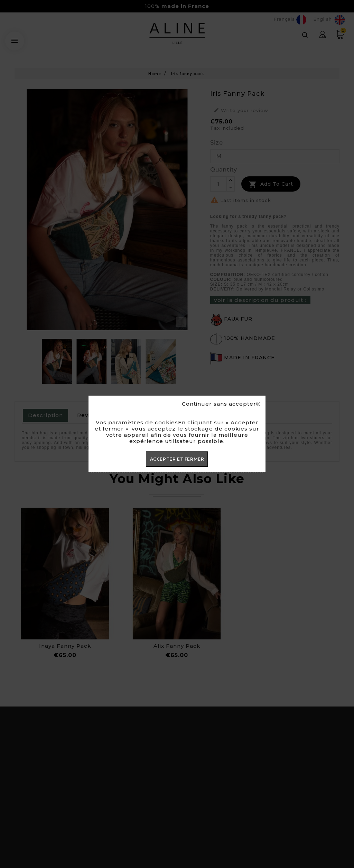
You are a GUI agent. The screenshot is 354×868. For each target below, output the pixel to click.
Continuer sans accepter (221, 404)
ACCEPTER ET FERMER (177, 459)
